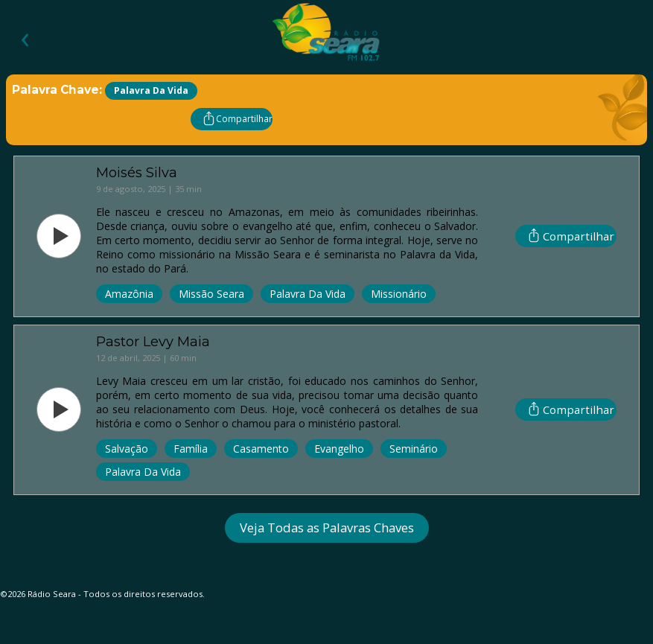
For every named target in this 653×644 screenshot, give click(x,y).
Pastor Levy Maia (153, 341)
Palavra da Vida (308, 294)
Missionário (399, 294)
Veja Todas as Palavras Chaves (327, 527)
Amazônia (129, 294)
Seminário (414, 449)
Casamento (261, 449)
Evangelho (339, 449)
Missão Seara (211, 294)
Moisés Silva (137, 172)
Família (191, 449)
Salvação (127, 449)
